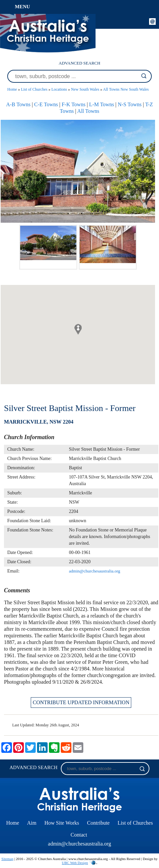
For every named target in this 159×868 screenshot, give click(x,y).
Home (12, 89)
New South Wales (85, 89)
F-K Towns (73, 104)
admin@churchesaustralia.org (95, 571)
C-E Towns (46, 104)
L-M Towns (102, 104)
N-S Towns (130, 104)
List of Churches (34, 89)
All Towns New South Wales (126, 89)
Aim (32, 823)
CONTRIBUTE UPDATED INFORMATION (81, 702)
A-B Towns (18, 104)
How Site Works (62, 823)
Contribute (98, 823)
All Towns (88, 111)
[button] (78, 329)
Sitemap (7, 859)
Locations (59, 89)
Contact (79, 835)
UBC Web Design (75, 863)
